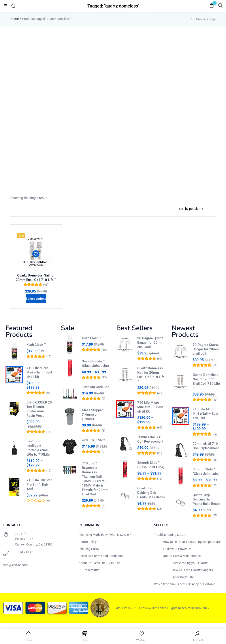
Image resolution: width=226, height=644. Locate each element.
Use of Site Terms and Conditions (101, 561)
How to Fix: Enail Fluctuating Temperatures (192, 547)
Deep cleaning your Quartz (190, 568)
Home (14, 19)
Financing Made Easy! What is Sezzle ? (105, 540)
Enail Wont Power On (177, 554)
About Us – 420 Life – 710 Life (99, 568)
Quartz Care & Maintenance (182, 561)
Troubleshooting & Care (170, 540)
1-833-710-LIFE (26, 557)
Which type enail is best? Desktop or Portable (185, 590)
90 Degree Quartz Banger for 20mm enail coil (150, 348)
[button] (212, 6)
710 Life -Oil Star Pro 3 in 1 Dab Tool (39, 490)
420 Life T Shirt (93, 446)
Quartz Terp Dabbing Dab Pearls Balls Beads (151, 498)
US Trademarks (89, 576)
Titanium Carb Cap (96, 392)
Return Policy (88, 547)
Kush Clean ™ (36, 350)
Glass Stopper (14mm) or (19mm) (92, 420)
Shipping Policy (89, 554)
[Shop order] (195, 209)
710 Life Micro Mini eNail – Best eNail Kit (39, 378)
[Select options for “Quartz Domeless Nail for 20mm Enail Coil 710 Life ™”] (36, 303)
